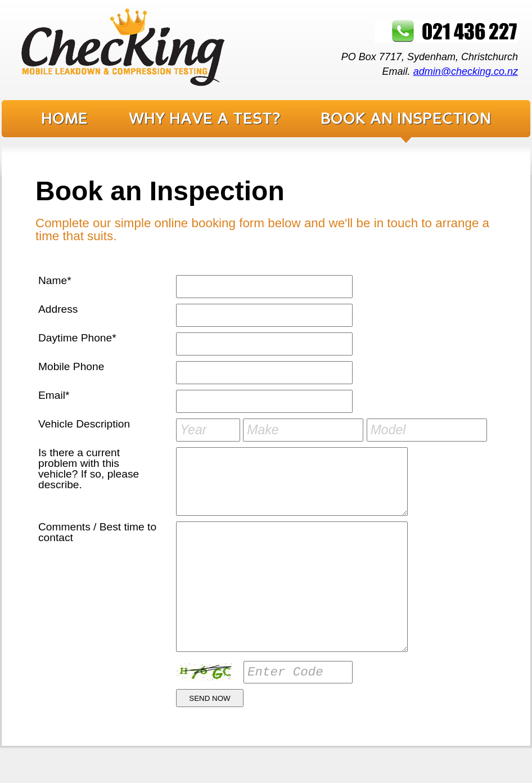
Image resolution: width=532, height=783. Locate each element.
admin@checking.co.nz (466, 71)
